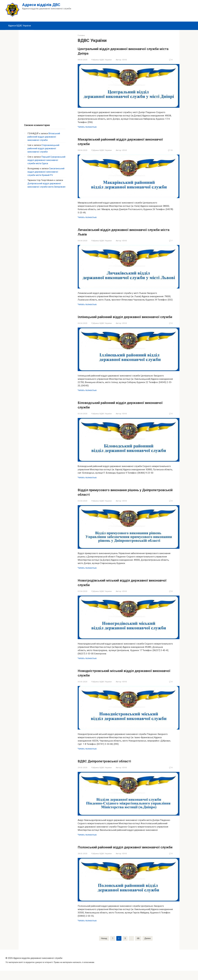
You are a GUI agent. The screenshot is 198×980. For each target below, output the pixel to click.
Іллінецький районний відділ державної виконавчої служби (118, 319)
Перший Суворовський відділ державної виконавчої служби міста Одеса (46, 160)
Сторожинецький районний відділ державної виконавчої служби (43, 148)
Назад (104, 948)
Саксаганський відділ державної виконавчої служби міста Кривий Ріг (46, 172)
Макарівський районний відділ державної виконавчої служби (120, 141)
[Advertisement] (45, 75)
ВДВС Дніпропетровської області (111, 765)
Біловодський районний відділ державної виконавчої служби (120, 409)
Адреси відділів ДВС (41, 5)
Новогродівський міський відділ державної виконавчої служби (121, 587)
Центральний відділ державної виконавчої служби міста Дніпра (121, 51)
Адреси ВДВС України (20, 26)
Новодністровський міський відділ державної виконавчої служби (124, 677)
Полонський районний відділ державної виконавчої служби (118, 854)
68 (138, 948)
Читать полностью (87, 127)
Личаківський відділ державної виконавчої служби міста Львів (121, 232)
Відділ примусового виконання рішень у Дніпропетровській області (118, 497)
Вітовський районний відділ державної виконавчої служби (44, 137)
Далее (148, 948)
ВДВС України (106, 60)
